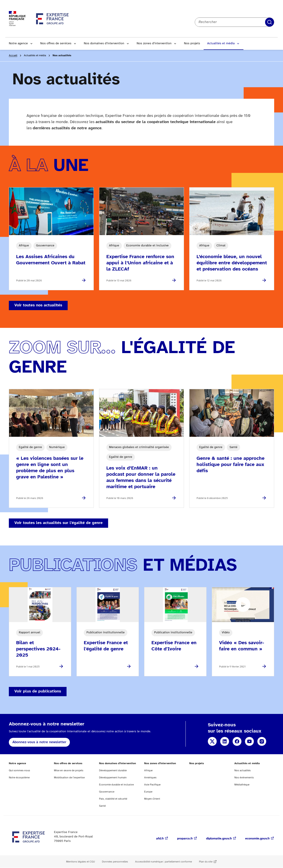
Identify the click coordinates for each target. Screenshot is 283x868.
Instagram (262, 741)
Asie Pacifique (152, 785)
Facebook (237, 741)
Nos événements (244, 778)
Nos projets (192, 43)
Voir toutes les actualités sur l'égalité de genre (58, 523)
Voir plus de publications (38, 691)
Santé (102, 806)
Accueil (13, 55)
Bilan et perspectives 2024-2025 (38, 649)
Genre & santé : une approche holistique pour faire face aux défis (230, 465)
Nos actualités (243, 770)
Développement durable (113, 770)
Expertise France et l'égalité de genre (106, 646)
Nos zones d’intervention (154, 43)
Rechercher (270, 22)
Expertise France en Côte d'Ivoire (174, 646)
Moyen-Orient (152, 799)
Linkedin (225, 741)
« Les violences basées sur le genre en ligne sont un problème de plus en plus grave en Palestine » (50, 468)
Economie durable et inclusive (116, 785)
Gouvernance (107, 792)
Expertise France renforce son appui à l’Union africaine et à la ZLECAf (140, 263)
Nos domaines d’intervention (104, 43)
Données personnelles (115, 862)
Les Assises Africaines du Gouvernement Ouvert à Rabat (51, 260)
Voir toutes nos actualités (38, 305)
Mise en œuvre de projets (69, 770)
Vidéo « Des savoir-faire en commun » (242, 646)
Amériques (150, 778)
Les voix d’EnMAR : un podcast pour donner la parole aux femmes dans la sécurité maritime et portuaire (141, 477)
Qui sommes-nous (19, 770)
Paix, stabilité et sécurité (113, 799)
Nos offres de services (56, 43)
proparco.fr (185, 839)
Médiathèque (242, 785)
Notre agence (18, 43)
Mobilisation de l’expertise (69, 778)
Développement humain (113, 778)
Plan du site (206, 862)
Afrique (148, 770)
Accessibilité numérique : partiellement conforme (163, 862)
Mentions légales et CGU (80, 862)
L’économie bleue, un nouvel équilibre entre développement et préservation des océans (232, 263)
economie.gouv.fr (257, 839)
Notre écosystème (19, 778)
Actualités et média (221, 43)
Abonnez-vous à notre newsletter (39, 742)
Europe (148, 792)
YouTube (249, 741)
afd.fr (160, 839)
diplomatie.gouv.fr (219, 839)
